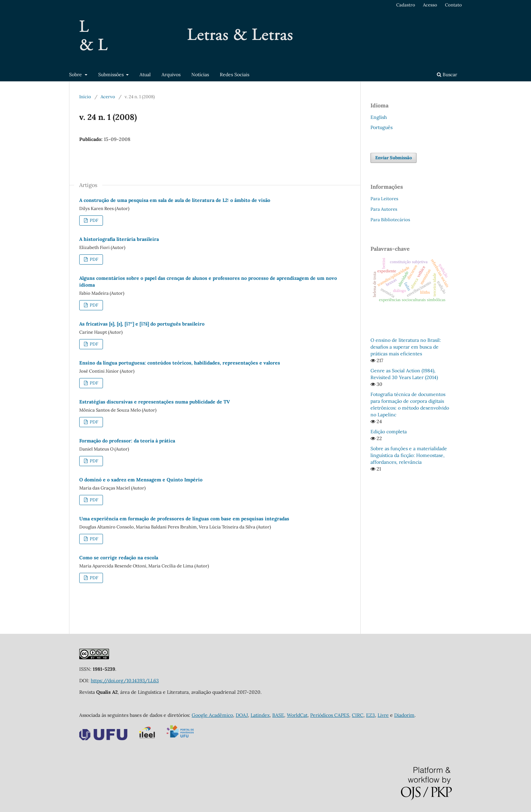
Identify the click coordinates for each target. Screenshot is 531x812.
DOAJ (242, 715)
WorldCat (297, 715)
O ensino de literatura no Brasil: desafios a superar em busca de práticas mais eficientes (406, 347)
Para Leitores (384, 199)
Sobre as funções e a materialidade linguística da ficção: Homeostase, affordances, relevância (409, 455)
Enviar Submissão (394, 158)
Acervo (108, 97)
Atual (145, 75)
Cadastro (406, 5)
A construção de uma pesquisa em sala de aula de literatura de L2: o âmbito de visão (175, 200)
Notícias (200, 75)
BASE (278, 715)
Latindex (260, 715)
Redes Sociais (235, 75)
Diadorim (404, 715)
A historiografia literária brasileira (119, 239)
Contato (453, 5)
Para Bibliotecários (390, 220)
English (379, 117)
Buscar (447, 75)
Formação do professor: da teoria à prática (127, 441)
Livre (383, 715)
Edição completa (389, 432)
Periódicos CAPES (330, 715)
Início (85, 97)
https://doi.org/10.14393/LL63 (125, 681)
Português (381, 127)
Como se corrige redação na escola (119, 558)
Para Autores (384, 209)
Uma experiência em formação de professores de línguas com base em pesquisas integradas (184, 519)
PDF (93, 220)
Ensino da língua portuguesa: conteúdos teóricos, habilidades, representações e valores (180, 363)
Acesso (430, 5)
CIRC (358, 715)
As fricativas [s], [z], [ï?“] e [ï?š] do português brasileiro (142, 324)
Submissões (112, 75)
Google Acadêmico (212, 715)
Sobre (76, 75)
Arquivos (171, 75)
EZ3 (370, 715)
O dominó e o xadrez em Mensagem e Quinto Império (141, 480)
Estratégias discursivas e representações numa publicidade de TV (155, 402)
